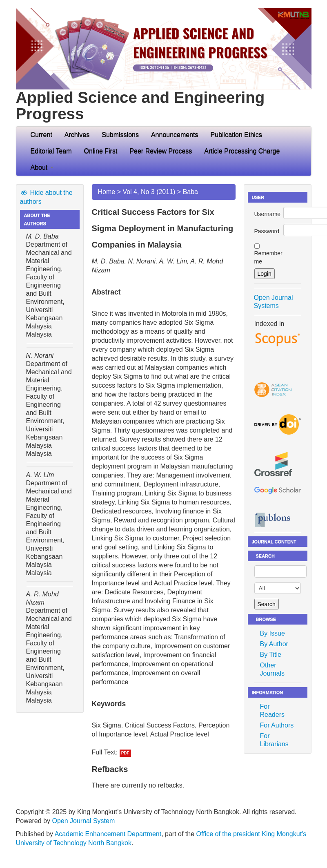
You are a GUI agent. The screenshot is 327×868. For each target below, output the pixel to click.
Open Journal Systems (274, 302)
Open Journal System (83, 821)
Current (41, 135)
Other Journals (272, 669)
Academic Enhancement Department (108, 834)
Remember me (268, 257)
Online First (101, 151)
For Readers (272, 711)
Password (267, 231)
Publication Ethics (236, 135)
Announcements (175, 135)
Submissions (120, 135)
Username (268, 214)
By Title (271, 655)
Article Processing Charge (242, 151)
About (42, 167)
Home (107, 192)
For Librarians (274, 740)
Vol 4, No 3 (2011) (149, 192)
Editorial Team (51, 151)
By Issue (272, 633)
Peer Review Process (161, 151)
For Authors (277, 725)
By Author (274, 644)
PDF (125, 753)
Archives (77, 135)
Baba (190, 192)
